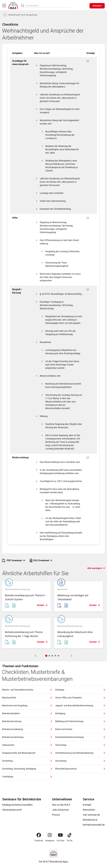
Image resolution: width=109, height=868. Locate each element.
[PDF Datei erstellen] (7, 606)
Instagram (50, 841)
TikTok (70, 841)
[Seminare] (97, 6)
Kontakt (87, 805)
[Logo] (13, 6)
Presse (56, 815)
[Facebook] (39, 835)
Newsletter (89, 810)
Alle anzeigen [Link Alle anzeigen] (96, 568)
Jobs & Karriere (60, 810)
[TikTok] (70, 835)
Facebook (39, 841)
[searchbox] (47, 6)
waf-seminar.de (91, 815)
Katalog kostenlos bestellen (17, 805)
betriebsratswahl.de (94, 825)
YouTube (60, 841)
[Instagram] (50, 835)
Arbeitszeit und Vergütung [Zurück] (20, 15)
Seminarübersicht (12, 810)
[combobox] (48, 6)
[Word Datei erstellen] (14, 606)
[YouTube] (60, 835)
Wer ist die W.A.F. (61, 805)
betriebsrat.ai (90, 820)
